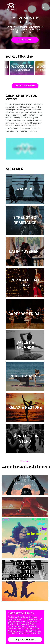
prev (6, 74)
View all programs (25, 86)
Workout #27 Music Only (20, 77)
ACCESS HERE (25, 40)
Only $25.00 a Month (25, 640)
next (44, 74)
